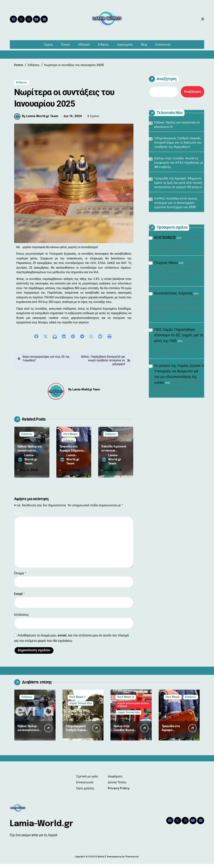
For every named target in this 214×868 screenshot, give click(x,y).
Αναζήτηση (163, 79)
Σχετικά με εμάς (87, 781)
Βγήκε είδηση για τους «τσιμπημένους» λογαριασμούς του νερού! (178, 244)
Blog (144, 44)
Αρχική (48, 44)
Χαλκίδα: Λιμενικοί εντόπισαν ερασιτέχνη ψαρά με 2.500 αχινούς (114, 457)
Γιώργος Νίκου (166, 263)
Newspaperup (114, 861)
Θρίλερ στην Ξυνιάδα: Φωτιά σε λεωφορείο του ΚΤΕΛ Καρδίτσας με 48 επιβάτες (179, 163)
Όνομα (20, 578)
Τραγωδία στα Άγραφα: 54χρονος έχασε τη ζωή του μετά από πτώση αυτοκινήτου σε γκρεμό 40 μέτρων (178, 183)
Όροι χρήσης (85, 793)
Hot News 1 (77, 701)
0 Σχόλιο (93, 120)
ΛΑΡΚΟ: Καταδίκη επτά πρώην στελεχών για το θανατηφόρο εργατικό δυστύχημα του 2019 (176, 203)
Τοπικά (65, 44)
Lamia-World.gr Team (86, 394)
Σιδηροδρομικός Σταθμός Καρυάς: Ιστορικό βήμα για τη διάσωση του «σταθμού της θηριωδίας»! (178, 143)
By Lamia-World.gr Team (36, 120)
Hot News (70, 438)
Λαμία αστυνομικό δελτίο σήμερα (133, 709)
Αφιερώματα (125, 44)
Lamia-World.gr (42, 828)
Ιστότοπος (22, 619)
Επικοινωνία (163, 44)
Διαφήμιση (115, 781)
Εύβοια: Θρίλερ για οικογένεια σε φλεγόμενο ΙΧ (29, 455)
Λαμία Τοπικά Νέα (81, 708)
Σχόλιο (20, 518)
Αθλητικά (84, 44)
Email (19, 598)
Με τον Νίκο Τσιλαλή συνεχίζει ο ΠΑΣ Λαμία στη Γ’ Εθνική (177, 347)
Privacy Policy (119, 793)
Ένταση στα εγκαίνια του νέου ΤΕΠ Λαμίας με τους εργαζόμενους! (177, 389)
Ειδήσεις (103, 44)
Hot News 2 (126, 701)
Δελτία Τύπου (117, 787)
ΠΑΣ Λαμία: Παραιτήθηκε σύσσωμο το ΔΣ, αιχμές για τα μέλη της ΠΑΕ (179, 335)
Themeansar (132, 861)
